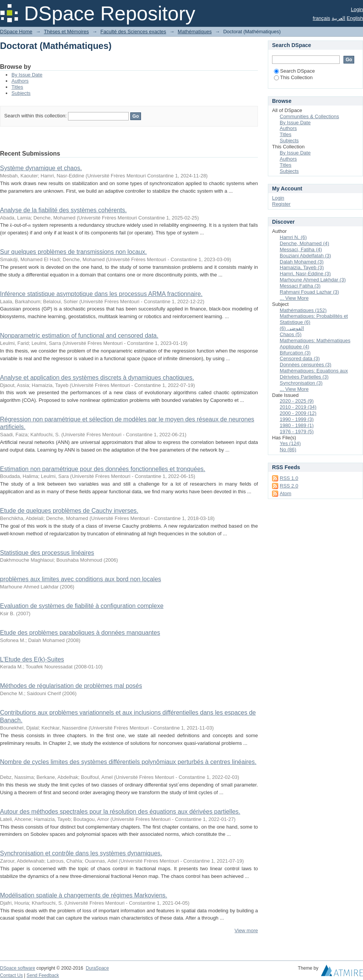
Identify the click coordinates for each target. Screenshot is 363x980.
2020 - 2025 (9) (297, 401)
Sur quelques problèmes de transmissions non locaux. (73, 252)
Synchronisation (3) (301, 383)
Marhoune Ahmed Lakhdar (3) (313, 280)
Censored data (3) (300, 358)
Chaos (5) (291, 334)
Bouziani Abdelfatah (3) (305, 256)
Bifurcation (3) (295, 353)
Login (357, 9)
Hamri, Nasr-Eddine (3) (305, 274)
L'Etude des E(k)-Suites (32, 659)
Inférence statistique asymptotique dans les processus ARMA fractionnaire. (101, 294)
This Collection (293, 77)
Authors (20, 81)
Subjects (21, 93)
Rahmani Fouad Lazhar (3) (309, 292)
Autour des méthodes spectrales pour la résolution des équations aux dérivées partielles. (120, 812)
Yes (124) (290, 443)
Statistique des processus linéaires (47, 553)
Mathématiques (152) (303, 310)
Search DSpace (294, 71)
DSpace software (18, 968)
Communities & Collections (309, 116)
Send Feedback (43, 975)
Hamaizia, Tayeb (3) (302, 267)
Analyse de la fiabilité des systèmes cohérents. (63, 210)
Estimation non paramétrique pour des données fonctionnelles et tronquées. (103, 469)
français (322, 18)
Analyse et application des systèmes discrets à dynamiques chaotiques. (97, 378)
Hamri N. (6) (293, 237)
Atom (285, 493)
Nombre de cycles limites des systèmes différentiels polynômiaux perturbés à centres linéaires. (128, 762)
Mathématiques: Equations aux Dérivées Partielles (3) (314, 374)
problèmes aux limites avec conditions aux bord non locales (81, 579)
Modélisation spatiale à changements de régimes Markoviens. (84, 895)
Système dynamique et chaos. (41, 168)
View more (246, 930)
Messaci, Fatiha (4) (301, 249)
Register (281, 204)
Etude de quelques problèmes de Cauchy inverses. (69, 511)
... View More (294, 298)
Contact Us (11, 975)
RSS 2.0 (289, 486)
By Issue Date (27, 75)
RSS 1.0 (289, 478)
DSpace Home (16, 32)
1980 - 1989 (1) (297, 425)
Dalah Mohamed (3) (302, 262)
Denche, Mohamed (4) (304, 243)
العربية (339, 18)
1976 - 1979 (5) (297, 431)
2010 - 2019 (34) (298, 407)
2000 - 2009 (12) (298, 413)
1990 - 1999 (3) (297, 419)
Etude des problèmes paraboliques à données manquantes (80, 633)
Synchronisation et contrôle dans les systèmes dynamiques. (81, 853)
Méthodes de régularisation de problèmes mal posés (71, 686)
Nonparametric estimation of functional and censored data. (79, 336)
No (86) (288, 449)
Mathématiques (195, 32)
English (355, 18)
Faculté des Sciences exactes (133, 32)
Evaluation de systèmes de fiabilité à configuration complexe (82, 606)
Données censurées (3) (305, 365)
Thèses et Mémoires (66, 32)
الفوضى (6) (292, 328)
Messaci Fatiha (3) (300, 286)
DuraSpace (97, 968)
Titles (17, 87)
